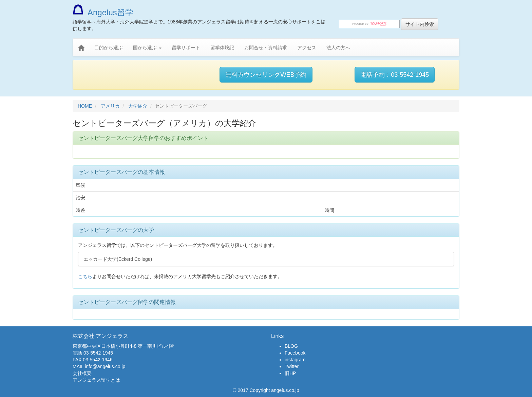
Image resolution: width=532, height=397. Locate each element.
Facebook (295, 353)
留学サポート (186, 48)
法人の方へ (338, 48)
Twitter (292, 366)
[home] (81, 48)
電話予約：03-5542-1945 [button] (395, 75)
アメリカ (110, 106)
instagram (295, 360)
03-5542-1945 (98, 353)
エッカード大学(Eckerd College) (118, 259)
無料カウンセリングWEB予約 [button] (266, 75)
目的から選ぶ (109, 48)
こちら (85, 276)
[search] (369, 24)
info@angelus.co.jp (105, 366)
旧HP (290, 373)
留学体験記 (222, 48)
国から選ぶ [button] (147, 48)
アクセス (307, 48)
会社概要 (82, 373)
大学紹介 (138, 106)
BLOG (291, 346)
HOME (85, 106)
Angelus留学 (103, 12)
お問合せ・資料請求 (266, 48)
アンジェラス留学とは (96, 380)
